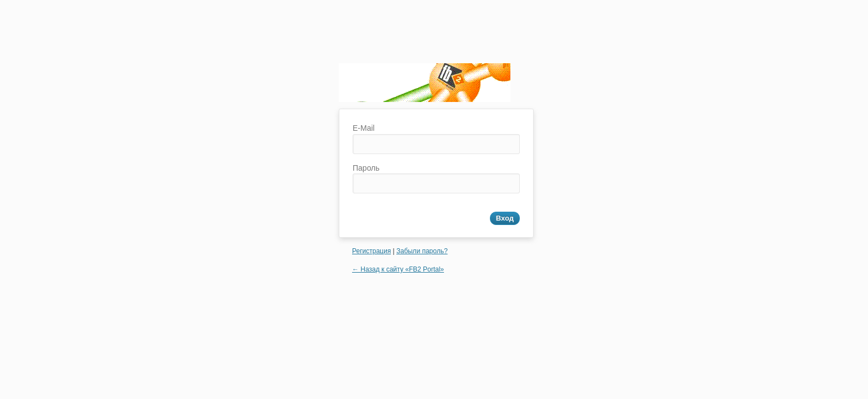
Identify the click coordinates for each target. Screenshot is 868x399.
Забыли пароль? (422, 251)
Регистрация (371, 251)
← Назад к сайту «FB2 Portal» (398, 269)
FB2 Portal (425, 86)
